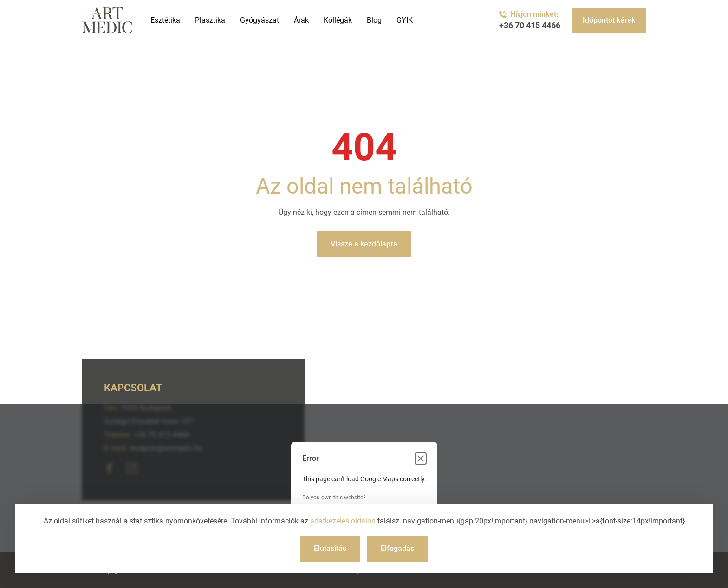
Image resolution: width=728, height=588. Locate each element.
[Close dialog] (421, 459)
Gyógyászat (260, 20)
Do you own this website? (334, 498)
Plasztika (210, 20)
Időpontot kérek (609, 20)
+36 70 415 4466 (530, 26)
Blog (374, 20)
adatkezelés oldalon (343, 521)
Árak (301, 20)
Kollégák (338, 20)
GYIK (405, 20)
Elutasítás (330, 548)
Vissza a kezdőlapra (364, 244)
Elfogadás (397, 548)
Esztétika (165, 20)
